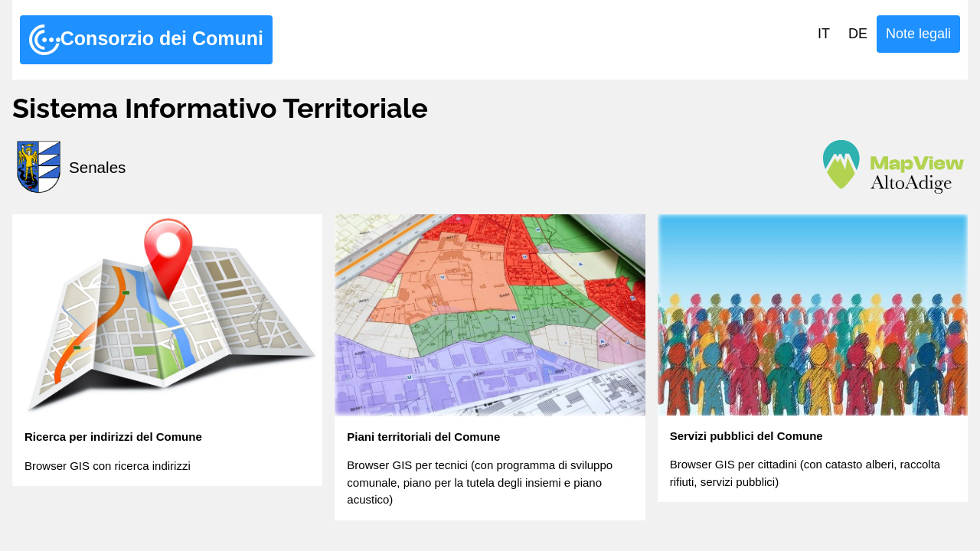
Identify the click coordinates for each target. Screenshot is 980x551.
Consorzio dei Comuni (146, 40)
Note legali (918, 34)
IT (824, 34)
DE (858, 34)
